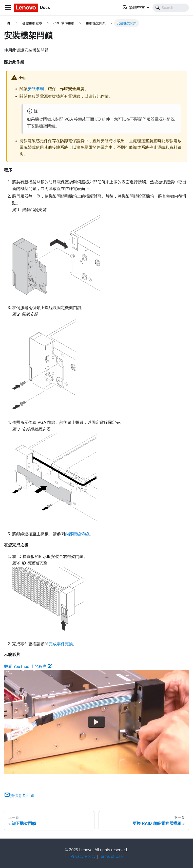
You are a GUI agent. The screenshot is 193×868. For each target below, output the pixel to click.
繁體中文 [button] (134, 7)
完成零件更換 (61, 644)
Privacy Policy (83, 856)
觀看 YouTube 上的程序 (28, 666)
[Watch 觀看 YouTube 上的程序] (96, 722)
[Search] (171, 8)
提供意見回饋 (19, 795)
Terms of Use (111, 856)
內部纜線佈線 (77, 534)
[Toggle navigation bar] (8, 8)
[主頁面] (9, 23)
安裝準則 (36, 89)
